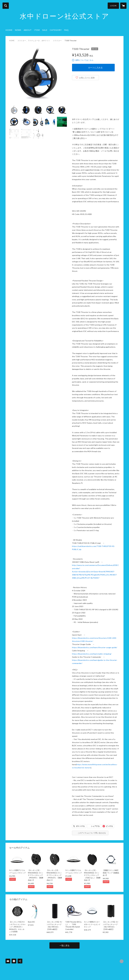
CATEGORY (56, 30)
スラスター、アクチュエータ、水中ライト (34, 41)
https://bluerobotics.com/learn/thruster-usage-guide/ (95, 647)
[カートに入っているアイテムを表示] (123, 6)
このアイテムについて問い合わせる (92, 833)
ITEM (37, 30)
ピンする (109, 826)
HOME (9, 30)
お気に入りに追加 (87, 78)
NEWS (18, 30)
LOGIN (113, 6)
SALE (45, 30)
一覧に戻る (64, 945)
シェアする (95, 826)
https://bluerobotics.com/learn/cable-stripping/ (92, 654)
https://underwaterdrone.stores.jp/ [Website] (122, 961)
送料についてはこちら (84, 60)
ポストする (80, 826)
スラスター (57, 41)
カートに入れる (95, 67)
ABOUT (28, 30)
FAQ (66, 30)
